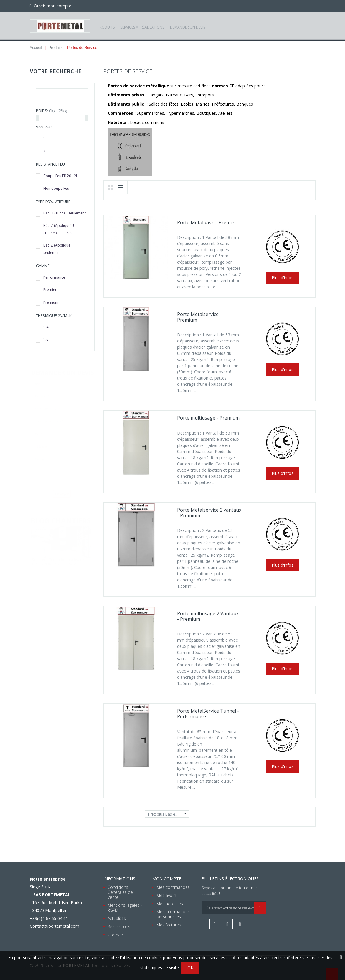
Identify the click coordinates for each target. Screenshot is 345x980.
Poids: (42, 111)
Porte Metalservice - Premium (199, 317)
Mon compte (167, 879)
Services (128, 26)
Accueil (36, 48)
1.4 (46, 327)
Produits (106, 26)
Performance (54, 277)
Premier (50, 290)
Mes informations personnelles (173, 914)
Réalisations (152, 26)
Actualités (117, 918)
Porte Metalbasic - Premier (207, 222)
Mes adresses (170, 903)
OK (190, 968)
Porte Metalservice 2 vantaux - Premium (209, 513)
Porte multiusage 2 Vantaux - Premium (208, 616)
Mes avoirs (167, 895)
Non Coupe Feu (56, 188)
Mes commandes (173, 887)
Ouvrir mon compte (52, 6)
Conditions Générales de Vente (120, 892)
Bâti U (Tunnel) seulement (65, 213)
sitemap (115, 935)
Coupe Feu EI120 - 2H (61, 176)
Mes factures (169, 925)
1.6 (46, 339)
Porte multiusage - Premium (208, 418)
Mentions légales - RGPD (125, 908)
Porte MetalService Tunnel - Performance (208, 714)
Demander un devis (188, 26)
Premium (51, 302)
